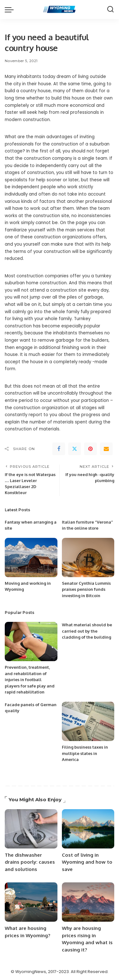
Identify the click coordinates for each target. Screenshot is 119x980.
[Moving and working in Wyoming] (31, 558)
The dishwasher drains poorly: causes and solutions (30, 862)
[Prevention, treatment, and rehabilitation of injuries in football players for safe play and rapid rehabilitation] (31, 642)
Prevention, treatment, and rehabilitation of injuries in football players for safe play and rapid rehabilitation (30, 680)
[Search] (110, 10)
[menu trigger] (11, 10)
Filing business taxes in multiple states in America (85, 753)
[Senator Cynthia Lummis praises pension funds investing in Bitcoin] (88, 558)
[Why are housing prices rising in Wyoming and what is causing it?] (88, 902)
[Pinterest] (90, 449)
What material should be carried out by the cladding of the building (87, 631)
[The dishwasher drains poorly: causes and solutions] (31, 829)
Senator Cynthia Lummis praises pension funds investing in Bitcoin (86, 589)
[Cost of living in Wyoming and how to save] (88, 829)
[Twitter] (75, 449)
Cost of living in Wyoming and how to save (87, 862)
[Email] (106, 449)
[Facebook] (59, 449)
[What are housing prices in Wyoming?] (31, 902)
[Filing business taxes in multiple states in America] (88, 721)
